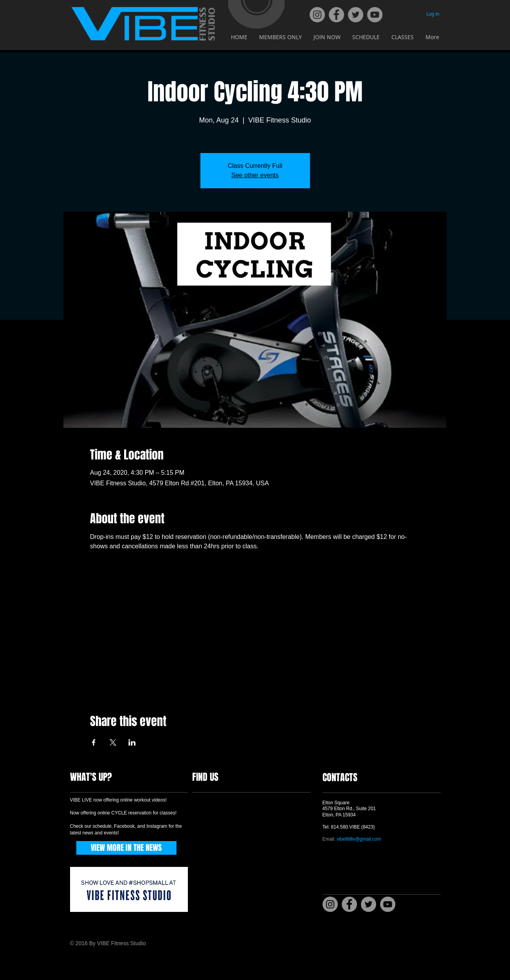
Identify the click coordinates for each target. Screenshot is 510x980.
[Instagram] (317, 15)
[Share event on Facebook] (94, 742)
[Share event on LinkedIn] (132, 742)
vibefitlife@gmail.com (359, 839)
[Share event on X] (113, 742)
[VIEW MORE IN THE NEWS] (126, 848)
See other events (255, 175)
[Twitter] (356, 15)
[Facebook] (336, 15)
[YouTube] (375, 15)
